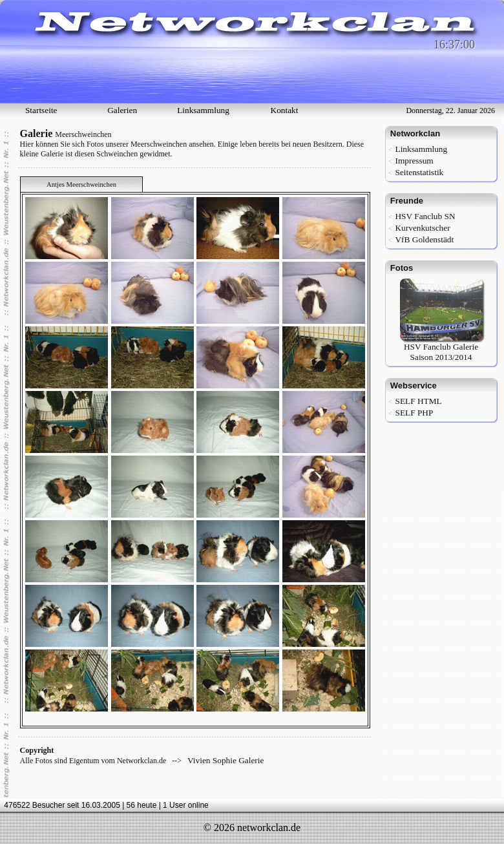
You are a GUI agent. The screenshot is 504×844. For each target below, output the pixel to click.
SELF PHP (414, 413)
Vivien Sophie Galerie (226, 760)
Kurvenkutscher (422, 228)
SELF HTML (418, 401)
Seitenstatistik (419, 172)
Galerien (122, 110)
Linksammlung (203, 110)
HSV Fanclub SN (425, 216)
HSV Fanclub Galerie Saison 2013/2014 (441, 348)
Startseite (41, 110)
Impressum (414, 161)
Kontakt (285, 110)
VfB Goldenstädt (424, 239)
